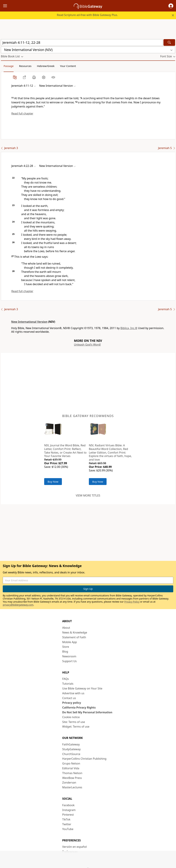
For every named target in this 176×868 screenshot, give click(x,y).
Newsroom (69, 656)
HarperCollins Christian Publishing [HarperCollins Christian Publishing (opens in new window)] (84, 759)
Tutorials (68, 684)
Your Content (68, 66)
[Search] (169, 42)
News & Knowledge (75, 632)
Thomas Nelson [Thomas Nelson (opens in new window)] (72, 773)
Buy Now (53, 482)
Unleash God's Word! (87, 345)
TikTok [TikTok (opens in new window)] (66, 819)
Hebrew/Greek (46, 66)
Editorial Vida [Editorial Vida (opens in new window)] (71, 768)
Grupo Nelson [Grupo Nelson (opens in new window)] (71, 763)
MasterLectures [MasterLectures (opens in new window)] (72, 787)
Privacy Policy (132, 602)
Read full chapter (22, 113)
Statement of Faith (74, 637)
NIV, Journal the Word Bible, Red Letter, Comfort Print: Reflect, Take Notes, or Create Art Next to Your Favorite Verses (65, 451)
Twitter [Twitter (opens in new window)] (67, 824)
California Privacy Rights (79, 707)
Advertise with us (73, 693)
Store (66, 647)
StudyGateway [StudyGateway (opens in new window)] (71, 749)
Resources (25, 66)
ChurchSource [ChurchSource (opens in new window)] (71, 754)
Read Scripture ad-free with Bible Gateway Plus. (87, 15)
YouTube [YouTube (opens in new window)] (68, 829)
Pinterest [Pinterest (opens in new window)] (68, 815)
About (66, 628)
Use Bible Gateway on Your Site (82, 688)
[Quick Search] (82, 42)
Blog (65, 652)
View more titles (88, 495)
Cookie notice (71, 717)
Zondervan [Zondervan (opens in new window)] (69, 783)
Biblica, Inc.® (129, 328)
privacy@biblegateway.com (18, 605)
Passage (9, 66)
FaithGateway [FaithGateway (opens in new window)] (71, 744)
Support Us (69, 661)
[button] (171, 6)
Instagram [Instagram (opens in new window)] (69, 810)
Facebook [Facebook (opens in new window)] (68, 805)
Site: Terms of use (74, 722)
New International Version (29, 322)
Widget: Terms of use (76, 727)
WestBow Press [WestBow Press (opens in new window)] (72, 778)
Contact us (69, 698)
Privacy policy (72, 703)
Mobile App (70, 642)
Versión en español (75, 847)
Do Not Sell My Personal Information (87, 712)
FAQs (65, 679)
